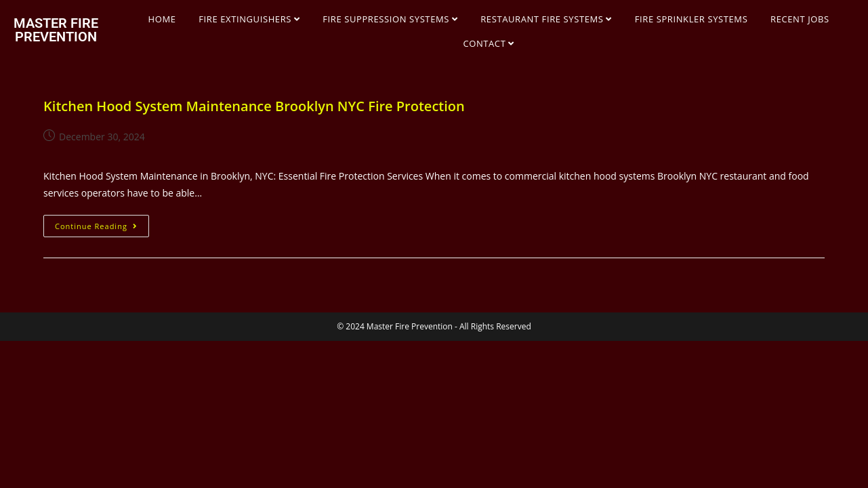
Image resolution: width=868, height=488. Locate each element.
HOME (162, 19)
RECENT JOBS (800, 19)
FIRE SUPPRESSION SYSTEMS (390, 19)
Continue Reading (102, 223)
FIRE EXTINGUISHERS (249, 19)
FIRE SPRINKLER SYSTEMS (691, 19)
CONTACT (489, 43)
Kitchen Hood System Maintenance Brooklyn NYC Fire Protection (254, 106)
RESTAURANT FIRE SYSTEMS (546, 19)
